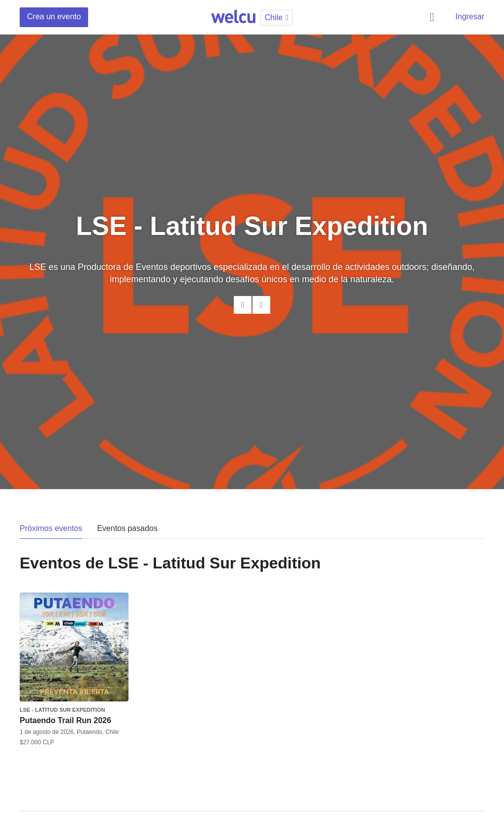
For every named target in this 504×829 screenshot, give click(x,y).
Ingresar (470, 17)
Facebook (261, 305)
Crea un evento (54, 17)
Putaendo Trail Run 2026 (65, 720)
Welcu (233, 17)
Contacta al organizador (243, 305)
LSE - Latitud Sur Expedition (62, 710)
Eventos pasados (127, 528)
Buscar (434, 17)
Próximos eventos (51, 528)
